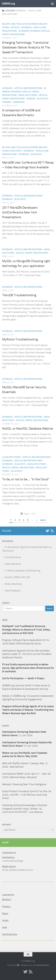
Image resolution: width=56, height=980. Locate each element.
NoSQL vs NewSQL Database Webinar (28, 429)
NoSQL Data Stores (13, 584)
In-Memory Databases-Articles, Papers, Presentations (24, 92)
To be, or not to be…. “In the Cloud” (26, 479)
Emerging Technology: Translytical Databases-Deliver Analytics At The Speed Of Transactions (26, 47)
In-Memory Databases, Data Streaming (23, 571)
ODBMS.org (8, 4)
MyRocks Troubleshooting (20, 339)
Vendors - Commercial (13, 102)
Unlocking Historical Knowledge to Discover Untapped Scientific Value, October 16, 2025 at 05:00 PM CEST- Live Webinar (25, 809)
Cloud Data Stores (13, 557)
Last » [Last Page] (43, 520)
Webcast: (7, 784)
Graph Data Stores (13, 564)
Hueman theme (42, 965)
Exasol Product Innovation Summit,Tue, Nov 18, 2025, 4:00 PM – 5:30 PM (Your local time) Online (27, 795)
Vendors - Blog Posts (37, 99)
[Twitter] (47, 531)
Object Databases (13, 591)
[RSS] (52, 531)
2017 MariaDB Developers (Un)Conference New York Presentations (20, 212)
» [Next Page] (37, 520)
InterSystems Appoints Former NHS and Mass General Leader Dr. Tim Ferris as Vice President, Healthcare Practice (27, 654)
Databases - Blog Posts (30, 154)
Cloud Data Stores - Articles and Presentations (26, 457)
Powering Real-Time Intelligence (29, 784)
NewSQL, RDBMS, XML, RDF (18, 577)
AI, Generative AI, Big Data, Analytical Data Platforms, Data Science (27, 549)
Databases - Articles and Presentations (22, 88)
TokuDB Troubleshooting (19, 295)
